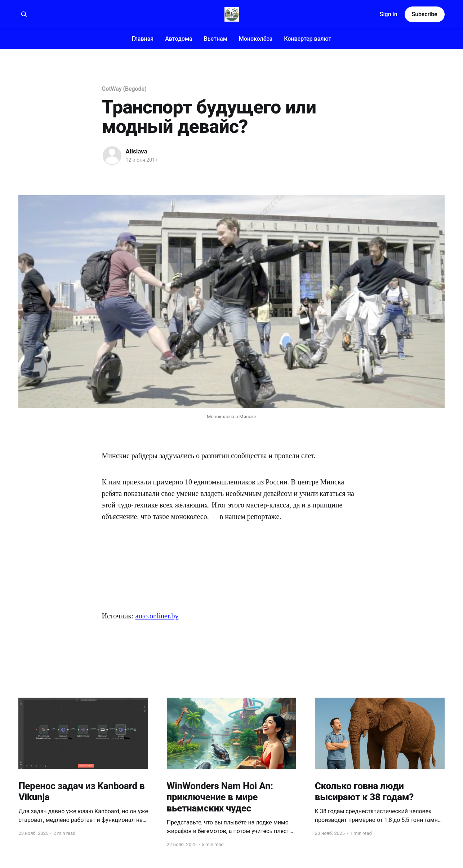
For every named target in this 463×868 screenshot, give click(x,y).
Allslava (137, 151)
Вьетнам (216, 39)
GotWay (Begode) (124, 89)
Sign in (389, 14)
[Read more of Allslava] (112, 156)
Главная (143, 39)
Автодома (179, 39)
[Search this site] (24, 14)
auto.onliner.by (157, 616)
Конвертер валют (308, 39)
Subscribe (425, 14)
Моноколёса (256, 39)
